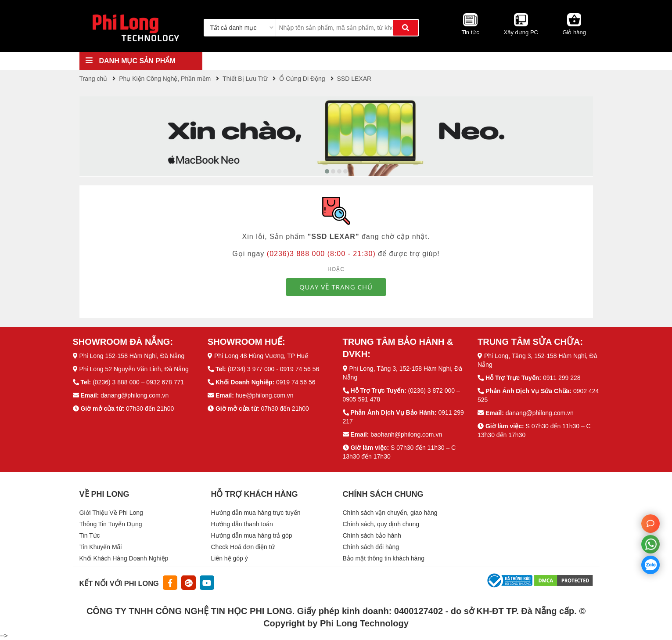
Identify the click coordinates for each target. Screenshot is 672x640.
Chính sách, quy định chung (381, 524)
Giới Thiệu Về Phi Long (111, 513)
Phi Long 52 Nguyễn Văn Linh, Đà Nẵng (134, 369)
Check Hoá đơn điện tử (243, 547)
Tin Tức (90, 535)
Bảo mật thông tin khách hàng (384, 558)
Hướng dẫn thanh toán (242, 524)
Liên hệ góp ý (230, 558)
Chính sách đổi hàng (371, 547)
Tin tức (470, 32)
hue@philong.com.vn (265, 395)
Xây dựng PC (521, 32)
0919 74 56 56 (296, 382)
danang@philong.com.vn (135, 395)
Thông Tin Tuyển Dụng (111, 524)
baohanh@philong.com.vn (406, 434)
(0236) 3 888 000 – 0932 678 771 (138, 382)
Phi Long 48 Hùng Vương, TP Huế (261, 356)
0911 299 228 (562, 378)
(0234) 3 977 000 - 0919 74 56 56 (274, 369)
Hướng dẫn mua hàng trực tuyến (256, 513)
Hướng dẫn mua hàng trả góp (252, 535)
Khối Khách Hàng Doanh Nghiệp (124, 558)
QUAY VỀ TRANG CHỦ (336, 287)
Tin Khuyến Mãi (101, 547)
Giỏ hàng (574, 32)
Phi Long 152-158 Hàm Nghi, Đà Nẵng (132, 356)
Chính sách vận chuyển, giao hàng (390, 513)
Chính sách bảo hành (372, 535)
